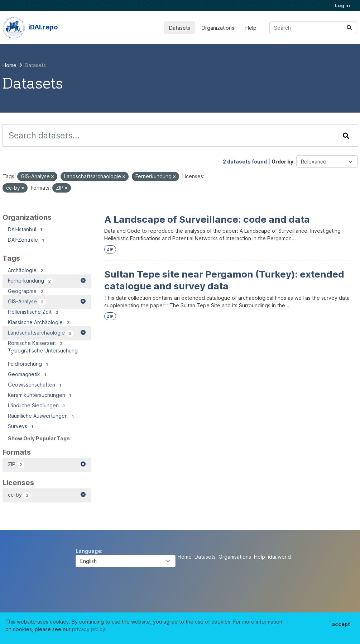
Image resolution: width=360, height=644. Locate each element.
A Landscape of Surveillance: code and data (207, 219)
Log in (342, 5)
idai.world (279, 557)
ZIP (110, 249)
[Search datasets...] (313, 28)
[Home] (9, 65)
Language (88, 551)
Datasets (180, 28)
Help (251, 28)
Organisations (235, 557)
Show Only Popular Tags (39, 438)
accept (341, 624)
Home (185, 557)
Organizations (218, 28)
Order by (282, 162)
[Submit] (349, 28)
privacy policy (89, 629)
